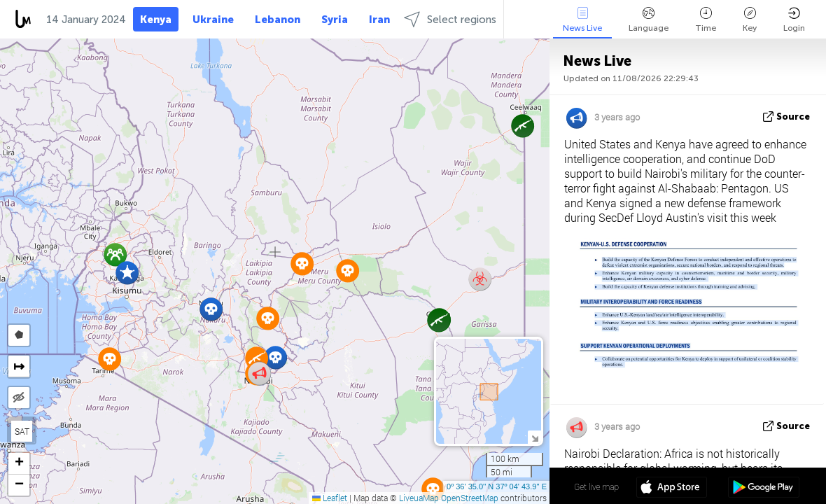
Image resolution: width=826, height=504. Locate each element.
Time (706, 20)
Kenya (156, 20)
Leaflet (330, 498)
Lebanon (278, 20)
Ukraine (213, 20)
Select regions (450, 19)
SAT (22, 431)
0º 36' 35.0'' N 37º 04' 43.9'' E (497, 486)
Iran (379, 20)
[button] (127, 273)
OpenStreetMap (470, 498)
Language (649, 20)
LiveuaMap (419, 498)
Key (750, 20)
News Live (582, 20)
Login (794, 20)
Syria (335, 20)
